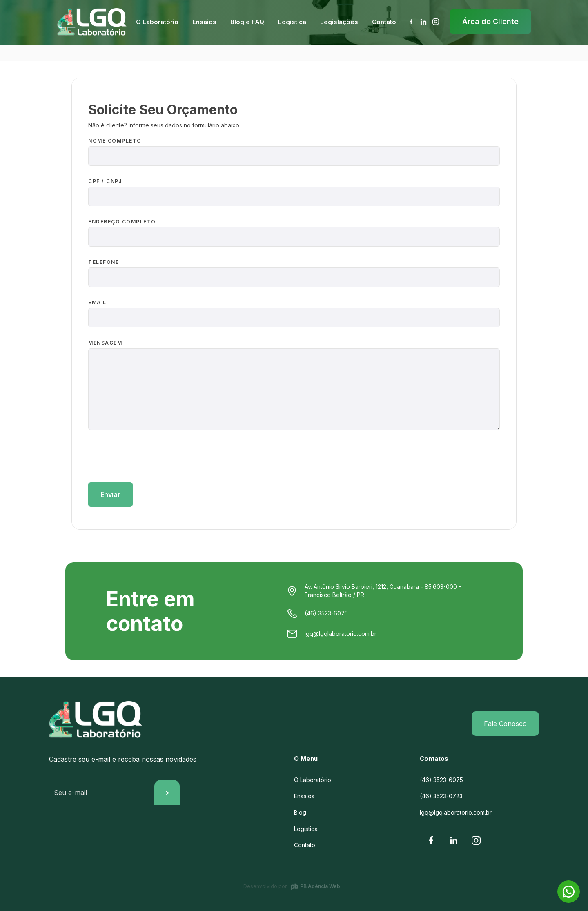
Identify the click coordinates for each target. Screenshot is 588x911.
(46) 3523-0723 (441, 796)
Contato (305, 845)
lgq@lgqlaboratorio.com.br (456, 812)
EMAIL (97, 302)
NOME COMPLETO (115, 141)
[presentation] (150, 458)
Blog (300, 812)
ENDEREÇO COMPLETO (122, 222)
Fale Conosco (505, 724)
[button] (157, 22)
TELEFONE (104, 262)
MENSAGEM (105, 343)
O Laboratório (313, 780)
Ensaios (304, 796)
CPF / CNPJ (105, 181)
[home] (92, 22)
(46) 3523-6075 (441, 780)
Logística (306, 829)
